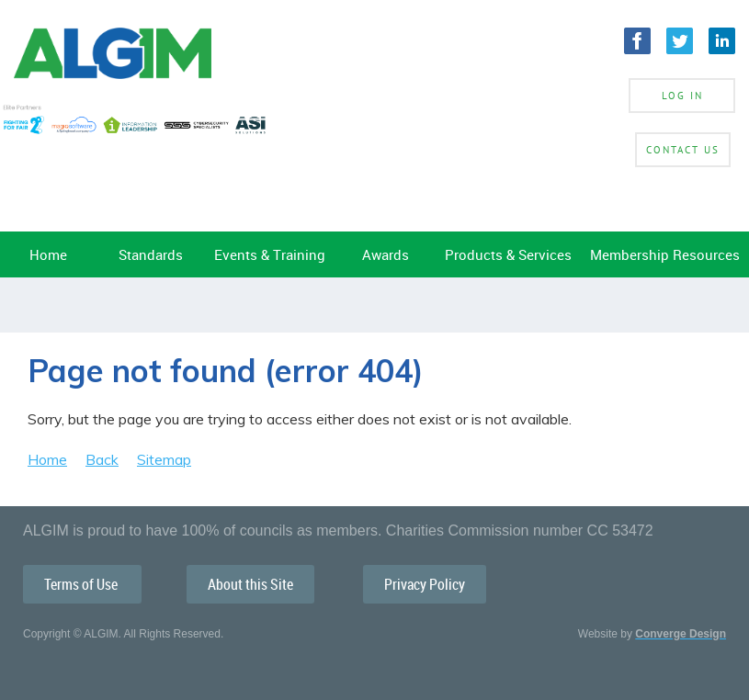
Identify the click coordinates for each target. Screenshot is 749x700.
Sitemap (164, 459)
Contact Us (683, 150)
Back (102, 459)
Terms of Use (82, 584)
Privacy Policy (425, 584)
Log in (682, 96)
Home (47, 459)
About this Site (250, 584)
